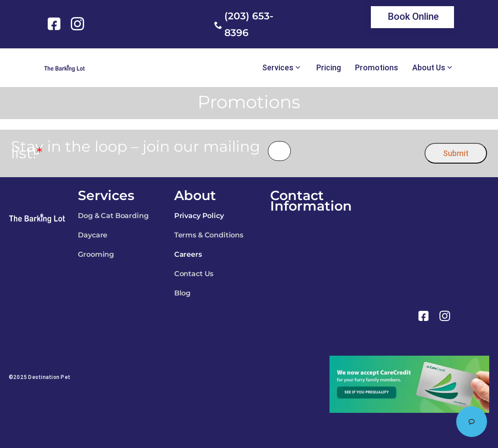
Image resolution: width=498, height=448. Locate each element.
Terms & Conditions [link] (209, 235)
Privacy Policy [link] (199, 216)
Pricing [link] (329, 68)
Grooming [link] (96, 254)
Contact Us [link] (194, 274)
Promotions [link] (377, 68)
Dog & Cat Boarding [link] (113, 216)
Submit (456, 153)
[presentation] (358, 151)
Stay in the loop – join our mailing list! (135, 150)
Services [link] (278, 68)
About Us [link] (429, 68)
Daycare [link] (93, 235)
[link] (56, 24)
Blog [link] (182, 293)
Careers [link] (188, 254)
